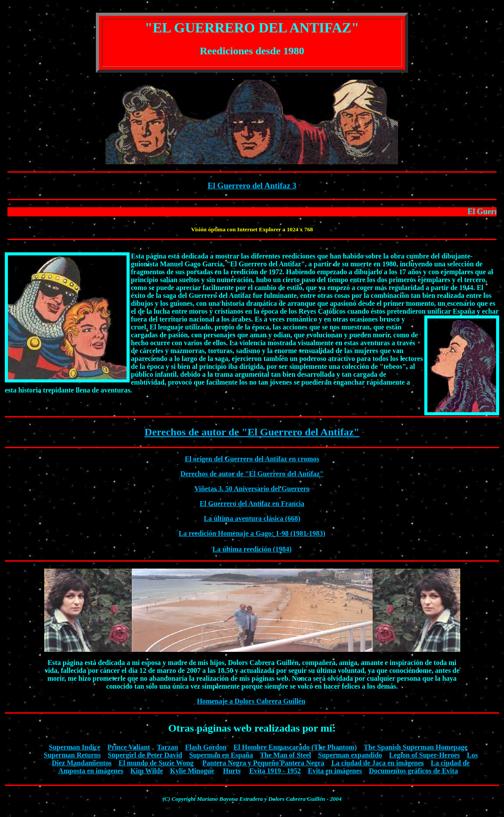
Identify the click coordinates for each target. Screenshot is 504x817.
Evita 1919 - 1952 (275, 771)
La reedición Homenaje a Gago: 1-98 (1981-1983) (252, 533)
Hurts (232, 771)
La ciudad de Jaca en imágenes (378, 763)
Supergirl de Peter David (145, 755)
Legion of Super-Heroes (425, 755)
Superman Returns (72, 755)
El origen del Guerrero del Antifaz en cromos (252, 459)
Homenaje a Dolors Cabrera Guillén (251, 701)
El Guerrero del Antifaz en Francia (252, 504)
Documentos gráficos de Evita (414, 771)
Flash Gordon (206, 747)
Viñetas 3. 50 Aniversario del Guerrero (252, 489)
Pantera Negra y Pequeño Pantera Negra (263, 763)
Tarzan (167, 747)
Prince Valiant (129, 747)
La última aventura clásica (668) (252, 518)
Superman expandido (350, 755)
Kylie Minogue (192, 771)
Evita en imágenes (335, 771)
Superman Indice (75, 747)
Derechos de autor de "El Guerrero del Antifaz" (252, 432)
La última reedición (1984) (252, 549)
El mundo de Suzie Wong (156, 763)
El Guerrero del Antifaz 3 (252, 186)
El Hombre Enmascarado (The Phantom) (295, 747)
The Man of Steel (285, 755)
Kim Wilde (147, 771)
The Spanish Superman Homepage (416, 747)
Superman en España (221, 755)
